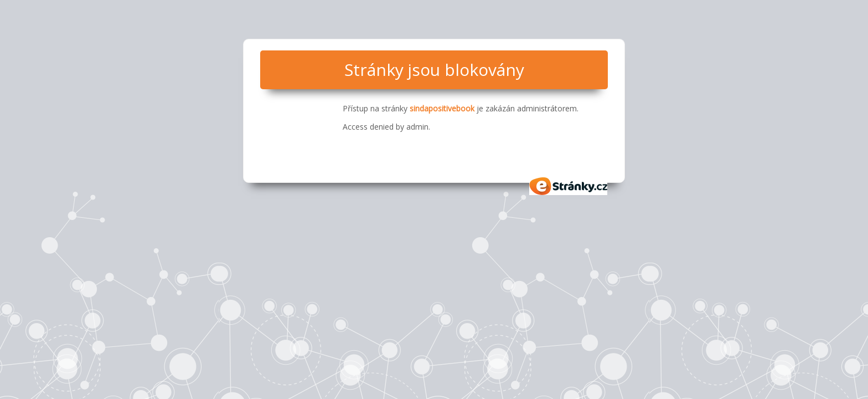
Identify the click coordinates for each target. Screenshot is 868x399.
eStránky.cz (569, 186)
